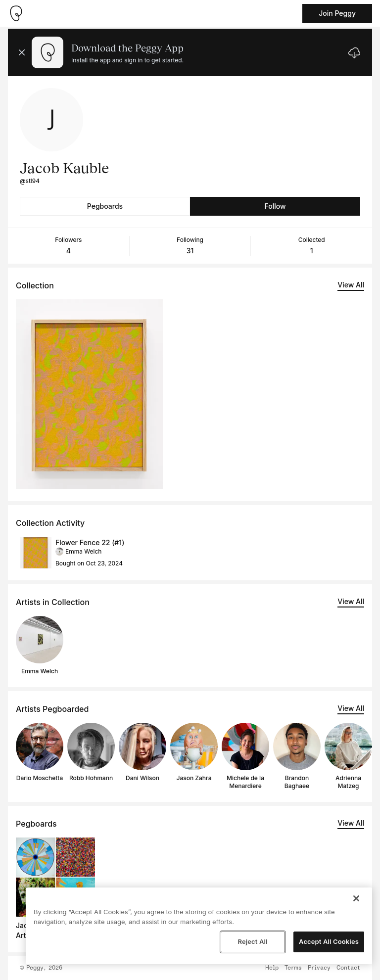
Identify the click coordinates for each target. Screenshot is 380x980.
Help (272, 968)
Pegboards (105, 206)
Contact (348, 968)
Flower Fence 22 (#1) (90, 542)
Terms (293, 968)
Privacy (319, 968)
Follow (275, 206)
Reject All (252, 941)
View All (351, 285)
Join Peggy (337, 13)
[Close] (356, 898)
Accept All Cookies (329, 941)
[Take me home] (16, 13)
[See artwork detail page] (89, 394)
